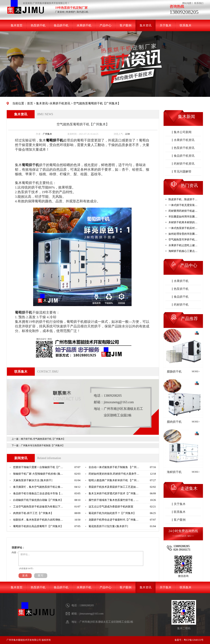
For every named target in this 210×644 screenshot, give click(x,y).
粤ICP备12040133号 (194, 640)
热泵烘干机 (38, 25)
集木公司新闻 (183, 132)
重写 (41, 575)
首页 (30, 103)
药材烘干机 (181, 305)
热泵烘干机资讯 (184, 148)
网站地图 (187, 3)
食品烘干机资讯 (184, 156)
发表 (25, 575)
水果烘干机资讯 (60, 103)
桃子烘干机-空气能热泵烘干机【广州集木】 (43, 439)
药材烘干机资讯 (184, 164)
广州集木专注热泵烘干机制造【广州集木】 (43, 445)
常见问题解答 (183, 172)
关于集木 (166, 25)
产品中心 (105, 25)
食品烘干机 (61, 25)
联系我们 (199, 3)
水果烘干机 (84, 25)
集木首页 (17, 25)
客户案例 (126, 25)
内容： (15, 553)
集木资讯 (146, 25)
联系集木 (186, 25)
